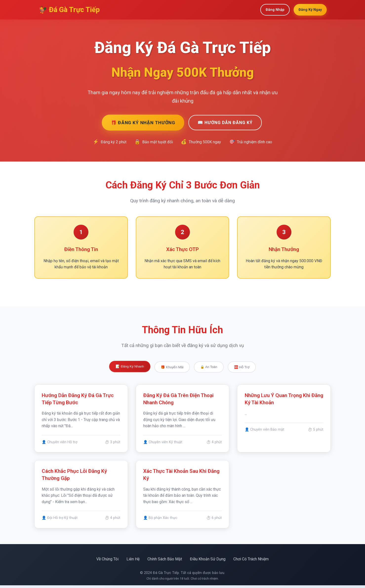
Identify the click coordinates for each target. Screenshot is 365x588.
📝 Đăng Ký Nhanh (130, 366)
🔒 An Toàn (209, 367)
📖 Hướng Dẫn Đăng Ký (225, 123)
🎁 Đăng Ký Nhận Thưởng (143, 122)
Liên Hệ (133, 562)
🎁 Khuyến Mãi (172, 367)
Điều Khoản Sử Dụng (208, 562)
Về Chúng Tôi (107, 562)
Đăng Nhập (275, 10)
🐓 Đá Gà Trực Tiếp (69, 10)
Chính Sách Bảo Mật (165, 562)
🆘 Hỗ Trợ (242, 367)
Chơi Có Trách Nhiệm (251, 562)
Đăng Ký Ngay (310, 10)
